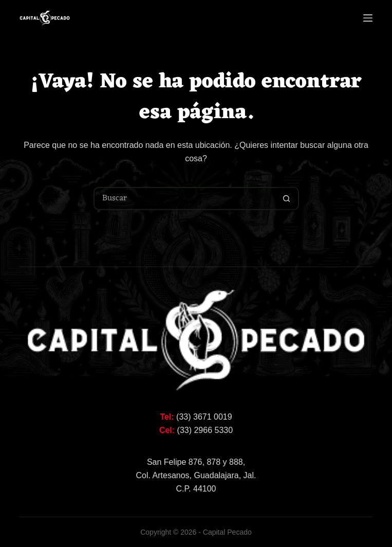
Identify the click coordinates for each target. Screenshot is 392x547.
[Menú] (368, 18)
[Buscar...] (185, 199)
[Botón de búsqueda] (286, 199)
